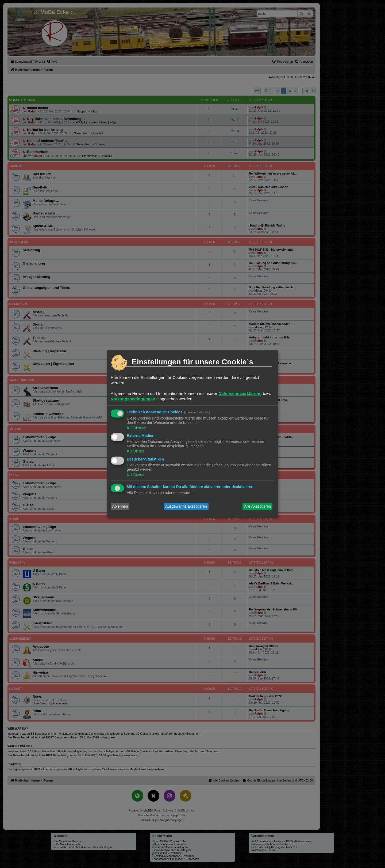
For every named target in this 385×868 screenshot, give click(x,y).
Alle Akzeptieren (257, 507)
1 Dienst (136, 451)
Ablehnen (120, 507)
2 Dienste (138, 428)
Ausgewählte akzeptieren (186, 507)
